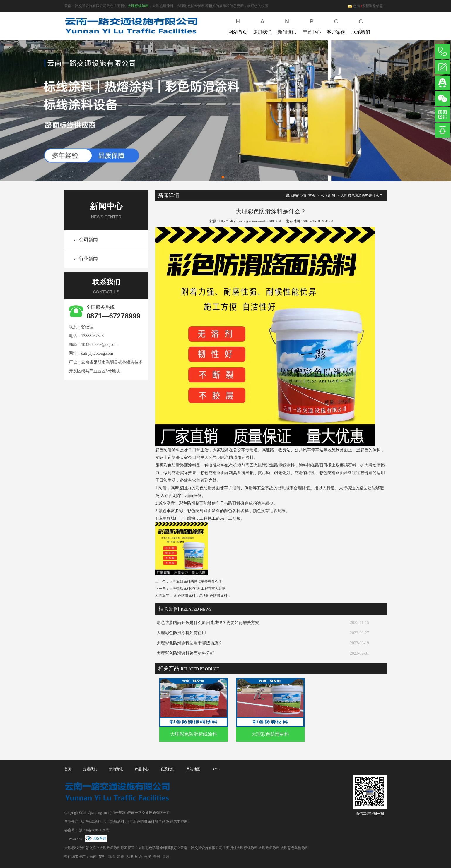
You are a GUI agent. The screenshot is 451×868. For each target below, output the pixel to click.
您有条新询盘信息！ (367, 6)
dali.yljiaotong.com (97, 353)
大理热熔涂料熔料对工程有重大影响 (197, 589)
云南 (93, 857)
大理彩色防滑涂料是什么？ (362, 195)
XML (216, 769)
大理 (129, 857)
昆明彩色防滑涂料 (213, 596)
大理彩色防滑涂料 (140, 821)
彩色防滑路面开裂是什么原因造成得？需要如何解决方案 (208, 623)
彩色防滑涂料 (185, 596)
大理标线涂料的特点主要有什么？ (196, 581)
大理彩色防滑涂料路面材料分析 (185, 653)
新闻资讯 (287, 25)
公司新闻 (88, 240)
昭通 (139, 857)
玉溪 (148, 857)
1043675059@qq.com (99, 345)
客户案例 (336, 25)
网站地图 (193, 769)
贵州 (166, 857)
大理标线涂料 (138, 6)
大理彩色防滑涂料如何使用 (181, 633)
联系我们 (361, 25)
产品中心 (312, 25)
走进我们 (262, 25)
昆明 (102, 857)
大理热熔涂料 (114, 821)
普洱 (157, 857)
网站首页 (238, 25)
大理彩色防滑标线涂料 (194, 734)
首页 (312, 195)
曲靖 (111, 857)
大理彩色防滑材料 (270, 734)
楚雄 (120, 857)
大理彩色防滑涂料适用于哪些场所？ (189, 643)
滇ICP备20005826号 (94, 830)
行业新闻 (88, 259)
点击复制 (119, 813)
